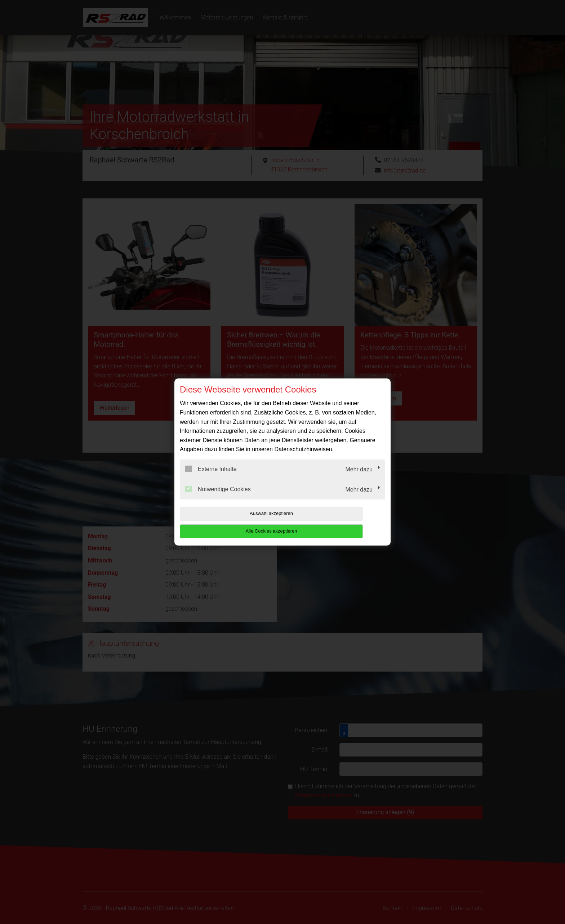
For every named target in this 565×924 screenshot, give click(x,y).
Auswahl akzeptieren (226, 522)
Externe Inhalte (211, 478)
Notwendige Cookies (218, 498)
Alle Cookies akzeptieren (339, 522)
